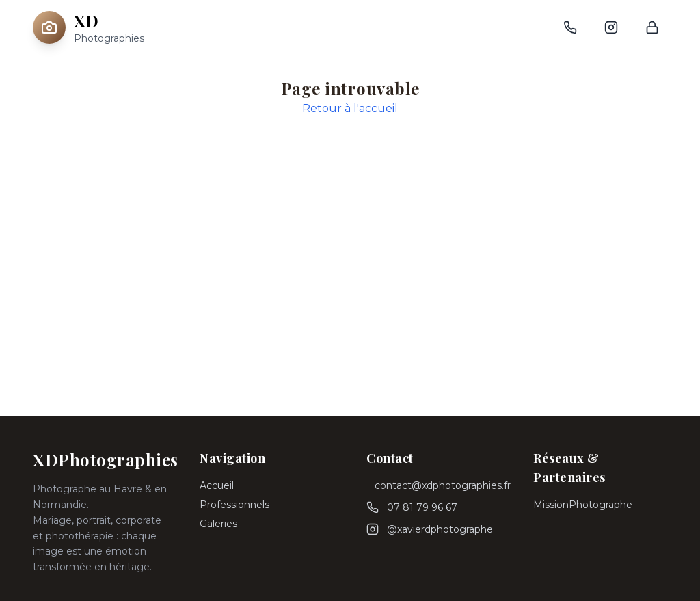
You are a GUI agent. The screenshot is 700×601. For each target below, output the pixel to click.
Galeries (218, 524)
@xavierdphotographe (440, 529)
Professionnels (234, 505)
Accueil (217, 485)
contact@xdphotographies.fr (443, 485)
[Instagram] (611, 27)
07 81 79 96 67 (422, 507)
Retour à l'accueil (350, 108)
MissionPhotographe (583, 505)
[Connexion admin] (652, 27)
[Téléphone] (570, 27)
